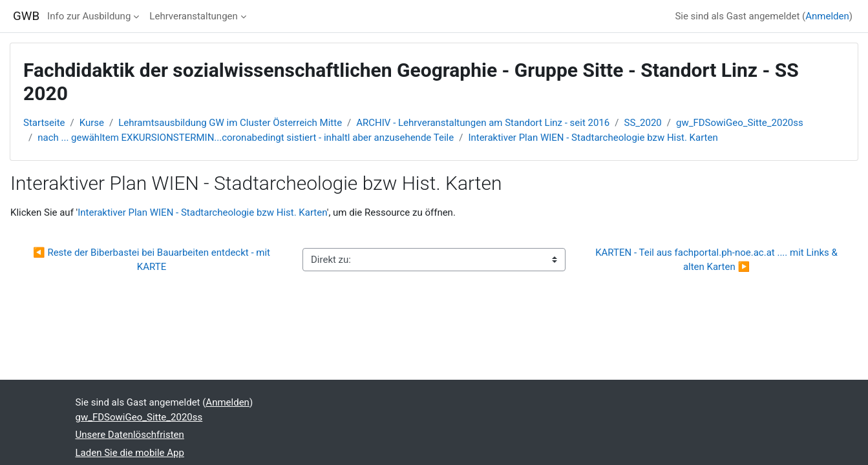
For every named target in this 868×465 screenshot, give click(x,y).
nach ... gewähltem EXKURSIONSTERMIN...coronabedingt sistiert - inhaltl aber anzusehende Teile (246, 138)
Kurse (92, 123)
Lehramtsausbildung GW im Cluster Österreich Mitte (230, 123)
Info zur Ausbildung (89, 16)
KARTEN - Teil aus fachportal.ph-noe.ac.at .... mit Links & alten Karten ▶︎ (717, 260)
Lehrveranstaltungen (193, 16)
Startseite (44, 123)
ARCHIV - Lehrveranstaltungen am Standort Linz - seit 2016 (483, 123)
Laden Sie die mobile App (130, 453)
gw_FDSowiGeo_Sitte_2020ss (740, 123)
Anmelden (827, 16)
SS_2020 (643, 123)
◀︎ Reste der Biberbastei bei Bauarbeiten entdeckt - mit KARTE (153, 260)
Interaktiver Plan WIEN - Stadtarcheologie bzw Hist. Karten (593, 138)
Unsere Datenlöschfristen (130, 435)
